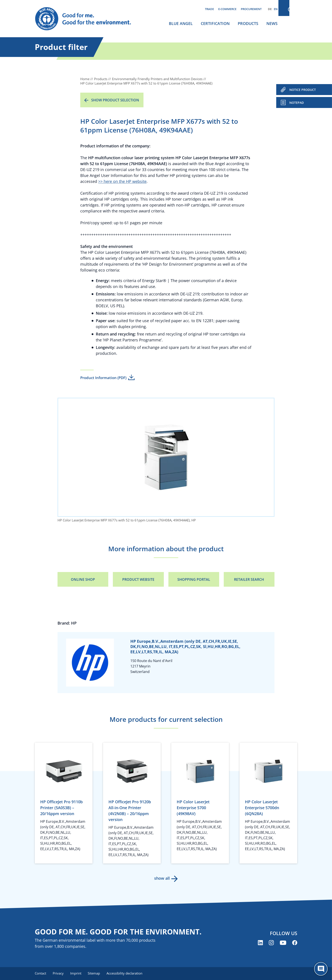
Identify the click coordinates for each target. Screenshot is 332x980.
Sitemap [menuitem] (95, 973)
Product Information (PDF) (103, 378)
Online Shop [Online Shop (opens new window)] (83, 579)
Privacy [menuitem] (59, 973)
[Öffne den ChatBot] (321, 969)
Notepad (297, 103)
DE (270, 9)
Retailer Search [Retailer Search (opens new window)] (249, 579)
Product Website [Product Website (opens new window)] (138, 579)
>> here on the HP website (122, 181)
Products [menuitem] (248, 23)
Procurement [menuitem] (251, 9)
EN (276, 9)
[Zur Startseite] (87, 19)
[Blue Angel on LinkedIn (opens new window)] (260, 943)
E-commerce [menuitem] (227, 9)
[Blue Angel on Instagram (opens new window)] (271, 943)
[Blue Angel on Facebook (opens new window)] (295, 943)
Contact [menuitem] (40, 973)
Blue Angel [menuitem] (181, 23)
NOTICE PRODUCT (303, 90)
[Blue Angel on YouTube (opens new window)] (283, 943)
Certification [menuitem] (215, 23)
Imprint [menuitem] (77, 973)
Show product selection (115, 100)
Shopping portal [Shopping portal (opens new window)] (194, 579)
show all (162, 878)
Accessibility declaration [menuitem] (126, 973)
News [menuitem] (272, 23)
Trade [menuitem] (209, 9)
